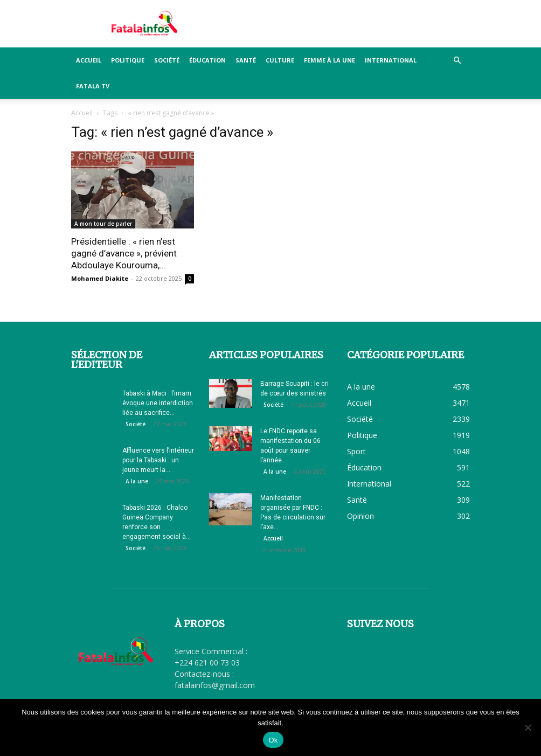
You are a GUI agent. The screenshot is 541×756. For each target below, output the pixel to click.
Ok (273, 740)
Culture (280, 60)
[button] (457, 61)
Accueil (89, 60)
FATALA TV (93, 86)
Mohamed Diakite (100, 278)
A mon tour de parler (103, 224)
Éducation (207, 60)
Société (167, 60)
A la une (137, 481)
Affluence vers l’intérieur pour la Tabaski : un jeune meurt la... (158, 460)
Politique (128, 60)
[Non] (528, 727)
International (391, 60)
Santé (246, 60)
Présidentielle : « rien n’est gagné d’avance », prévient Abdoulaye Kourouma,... (124, 253)
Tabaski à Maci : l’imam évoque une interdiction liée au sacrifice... (158, 403)
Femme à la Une (330, 60)
